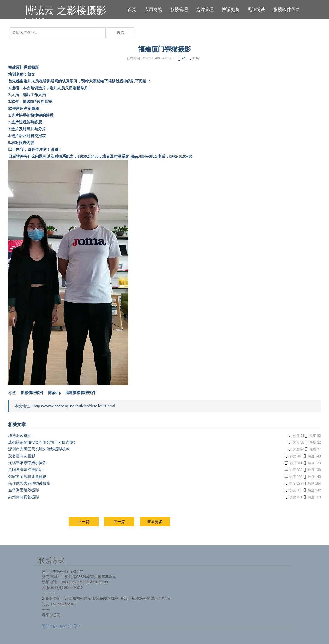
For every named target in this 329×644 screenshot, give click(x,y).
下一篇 (119, 522)
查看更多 (155, 522)
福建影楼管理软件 (80, 393)
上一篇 (84, 522)
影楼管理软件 (32, 393)
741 (182, 59)
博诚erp (55, 393)
